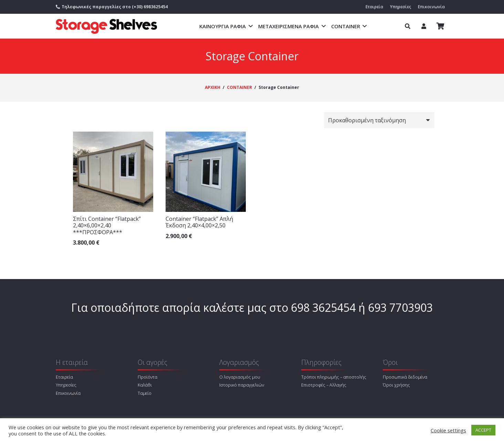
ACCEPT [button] (483, 430)
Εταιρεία (64, 377)
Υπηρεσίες (66, 385)
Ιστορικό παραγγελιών (242, 385)
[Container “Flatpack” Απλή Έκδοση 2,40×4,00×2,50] (206, 172)
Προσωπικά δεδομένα (405, 377)
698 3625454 (323, 307)
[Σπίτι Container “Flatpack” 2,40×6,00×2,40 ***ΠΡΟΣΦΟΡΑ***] (113, 172)
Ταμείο (145, 393)
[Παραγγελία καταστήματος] (379, 120)
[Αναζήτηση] (407, 26)
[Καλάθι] (441, 26)
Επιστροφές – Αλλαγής (324, 385)
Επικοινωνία (68, 393)
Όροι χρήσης (396, 385)
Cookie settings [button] (448, 430)
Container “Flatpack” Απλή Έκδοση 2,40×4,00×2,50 (199, 222)
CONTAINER (239, 87)
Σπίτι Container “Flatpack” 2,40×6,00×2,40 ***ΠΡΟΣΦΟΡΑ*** (107, 225)
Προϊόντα (148, 377)
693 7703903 (400, 307)
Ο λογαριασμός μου (240, 377)
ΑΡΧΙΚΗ (213, 87)
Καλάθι (145, 385)
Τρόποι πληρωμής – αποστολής (334, 377)
